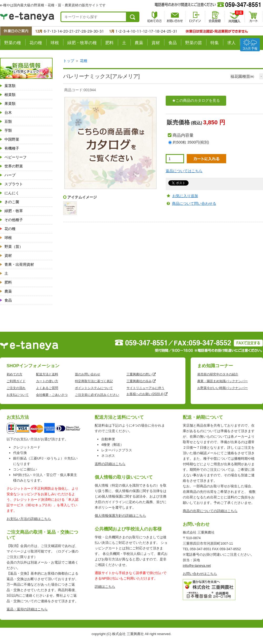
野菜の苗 (194, 43)
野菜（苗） (14, 247)
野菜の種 (13, 43)
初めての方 (14, 374)
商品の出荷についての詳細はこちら (210, 511)
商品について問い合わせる (194, 203)
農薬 (139, 43)
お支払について (18, 395)
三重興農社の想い (139, 374)
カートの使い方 (47, 381)
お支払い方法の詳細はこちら (29, 519)
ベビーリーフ (16, 157)
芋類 (8, 130)
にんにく (12, 193)
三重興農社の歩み (139, 381)
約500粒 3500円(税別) (191, 142)
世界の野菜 (14, 166)
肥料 (109, 43)
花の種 (36, 43)
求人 (231, 43)
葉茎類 (10, 86)
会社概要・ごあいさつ (52, 395)
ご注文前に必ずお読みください (97, 395)
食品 (173, 43)
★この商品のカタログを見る (196, 100)
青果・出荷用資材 (19, 264)
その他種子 (14, 220)
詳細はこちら (105, 587)
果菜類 (10, 104)
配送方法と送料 (47, 374)
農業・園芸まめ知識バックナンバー (222, 381)
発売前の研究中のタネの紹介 (218, 374)
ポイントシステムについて (94, 388)
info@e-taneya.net (197, 566)
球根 (55, 43)
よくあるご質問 (47, 388)
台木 (8, 113)
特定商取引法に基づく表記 (94, 381)
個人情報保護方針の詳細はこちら (120, 516)
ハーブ (10, 175)
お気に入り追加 (185, 196)
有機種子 (12, 148)
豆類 (8, 121)
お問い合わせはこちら (200, 574)
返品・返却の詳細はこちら (27, 609)
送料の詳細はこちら (110, 464)
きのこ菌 (12, 202)
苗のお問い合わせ (88, 374)
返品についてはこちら (184, 171)
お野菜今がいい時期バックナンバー (222, 388)
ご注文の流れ (16, 388)
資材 (156, 43)
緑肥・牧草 (14, 211)
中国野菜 (12, 139)
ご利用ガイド (16, 381)
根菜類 (10, 95)
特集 (215, 43)
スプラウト (14, 184)
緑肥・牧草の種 (82, 43)
